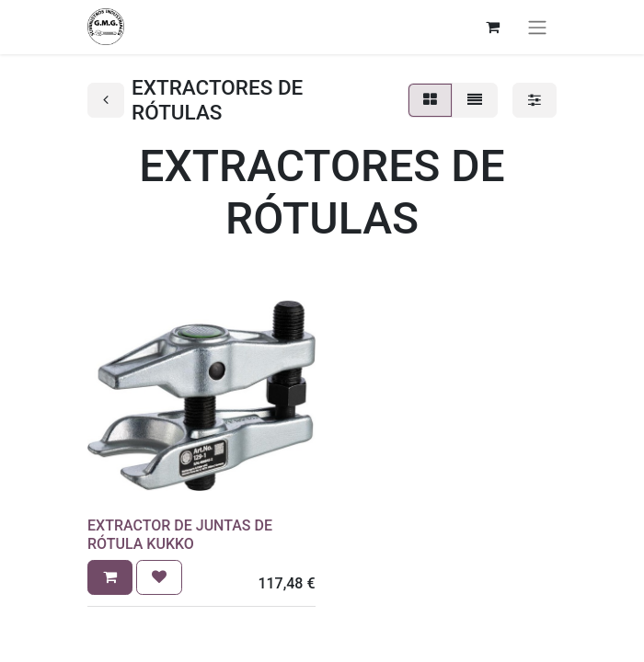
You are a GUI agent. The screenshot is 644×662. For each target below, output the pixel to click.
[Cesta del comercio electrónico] (492, 27)
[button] (110, 577)
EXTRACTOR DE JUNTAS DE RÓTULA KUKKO (180, 534)
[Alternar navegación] (537, 27)
